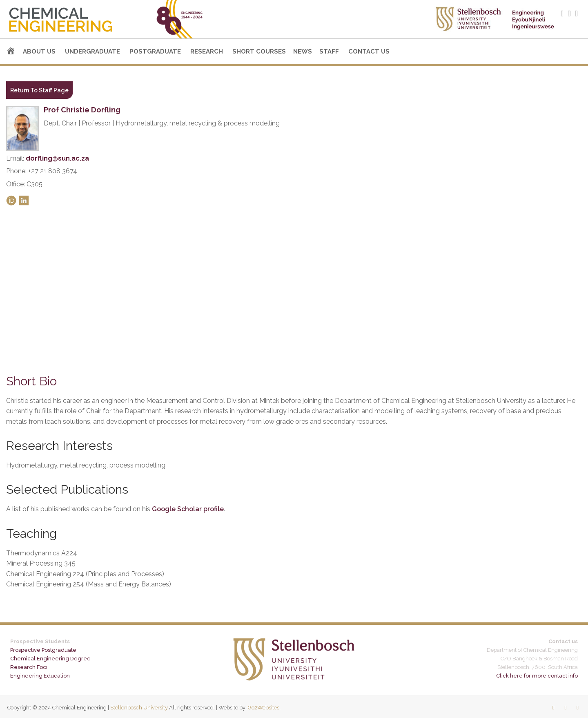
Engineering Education (40, 676)
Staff (329, 51)
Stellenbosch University (139, 708)
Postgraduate (155, 51)
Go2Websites (264, 708)
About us (39, 51)
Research (207, 51)
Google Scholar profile (188, 509)
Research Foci (29, 667)
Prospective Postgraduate (43, 650)
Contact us (369, 51)
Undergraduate (92, 51)
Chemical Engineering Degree (50, 659)
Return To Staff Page (39, 90)
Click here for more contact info (537, 676)
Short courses (259, 51)
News (303, 51)
